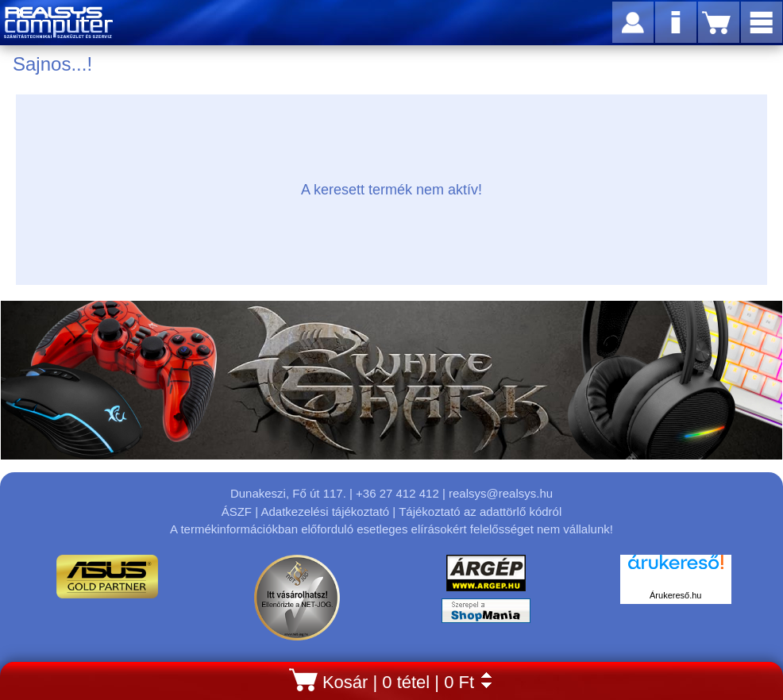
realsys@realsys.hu (501, 493)
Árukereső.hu (675, 595)
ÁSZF (237, 512)
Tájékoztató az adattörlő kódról (480, 512)
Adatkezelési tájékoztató (325, 512)
